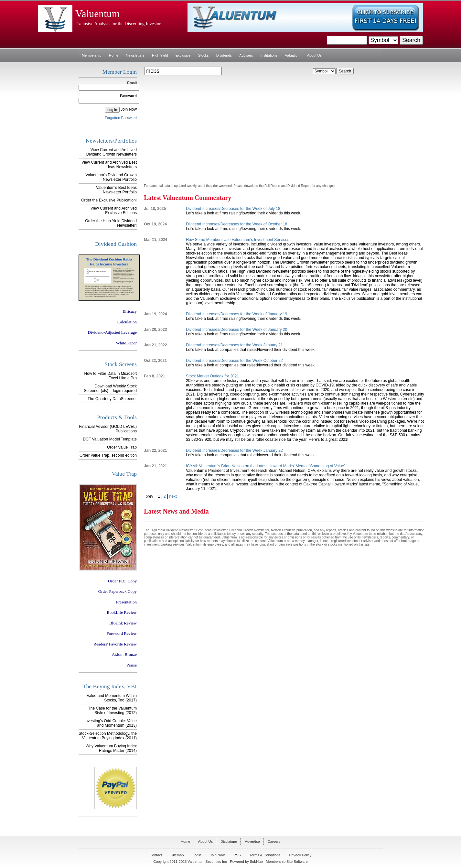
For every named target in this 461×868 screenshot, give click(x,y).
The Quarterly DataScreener (112, 399)
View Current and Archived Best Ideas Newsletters (109, 165)
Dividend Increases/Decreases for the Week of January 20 (236, 330)
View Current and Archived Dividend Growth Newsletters (112, 152)
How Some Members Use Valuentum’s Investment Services (238, 240)
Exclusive (183, 55)
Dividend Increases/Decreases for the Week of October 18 (236, 224)
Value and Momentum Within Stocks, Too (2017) (112, 698)
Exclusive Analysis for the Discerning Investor (118, 24)
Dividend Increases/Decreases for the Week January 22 (234, 450)
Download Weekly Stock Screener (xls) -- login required (110, 388)
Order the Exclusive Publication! (109, 200)
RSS (237, 855)
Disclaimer (229, 841)
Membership (92, 55)
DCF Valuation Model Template (110, 439)
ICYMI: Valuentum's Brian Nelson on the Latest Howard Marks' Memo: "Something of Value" (266, 466)
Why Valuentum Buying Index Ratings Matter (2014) (111, 748)
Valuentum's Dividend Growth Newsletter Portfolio (111, 177)
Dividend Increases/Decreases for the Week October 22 (234, 361)
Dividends (224, 55)
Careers (274, 841)
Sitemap (177, 855)
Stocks (203, 55)
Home (114, 55)
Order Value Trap (122, 447)
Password (128, 96)
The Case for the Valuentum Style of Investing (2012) (112, 711)
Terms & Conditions (265, 855)
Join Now (129, 109)
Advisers (246, 55)
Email (132, 83)
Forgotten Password (121, 118)
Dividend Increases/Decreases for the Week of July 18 (233, 209)
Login (197, 855)
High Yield (160, 55)
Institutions (269, 55)
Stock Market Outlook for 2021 (212, 376)
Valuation (292, 55)
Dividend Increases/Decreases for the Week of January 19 (236, 314)
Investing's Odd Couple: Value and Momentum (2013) (111, 723)
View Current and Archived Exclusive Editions (114, 211)
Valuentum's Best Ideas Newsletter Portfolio (116, 190)
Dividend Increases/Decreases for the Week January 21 (234, 345)
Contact (156, 855)
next (173, 496)
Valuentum (98, 14)
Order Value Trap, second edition (108, 455)
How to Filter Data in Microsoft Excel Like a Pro (111, 376)
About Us (314, 55)
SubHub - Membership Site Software (279, 862)
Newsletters (135, 55)
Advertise (252, 841)
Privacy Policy (300, 855)
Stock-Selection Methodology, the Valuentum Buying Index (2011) (108, 736)
